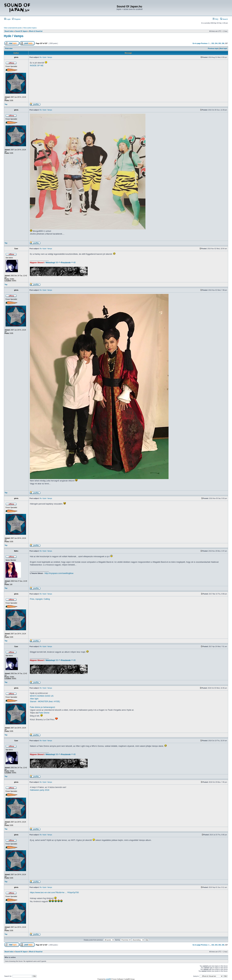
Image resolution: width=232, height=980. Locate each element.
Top (6, 104)
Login (7, 19)
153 (213, 43)
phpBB (108, 979)
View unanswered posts (13, 28)
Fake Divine (44, 713)
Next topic (224, 49)
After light (34, 699)
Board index (9, 31)
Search (224, 19)
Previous (204, 43)
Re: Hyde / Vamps (46, 57)
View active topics (30, 28)
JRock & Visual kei (36, 31)
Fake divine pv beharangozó (42, 707)
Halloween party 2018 (40, 790)
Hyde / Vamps (14, 36)
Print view (9, 49)
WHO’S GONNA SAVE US (42, 696)
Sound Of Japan (21, 31)
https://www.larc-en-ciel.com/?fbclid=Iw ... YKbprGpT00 (54, 892)
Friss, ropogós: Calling (40, 599)
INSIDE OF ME (37, 65)
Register (16, 19)
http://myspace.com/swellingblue (59, 573)
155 (220, 43)
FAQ (215, 19)
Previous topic (213, 49)
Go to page (197, 43)
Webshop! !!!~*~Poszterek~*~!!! (61, 263)
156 (223, 43)
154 (216, 43)
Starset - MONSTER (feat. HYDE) (45, 701)
